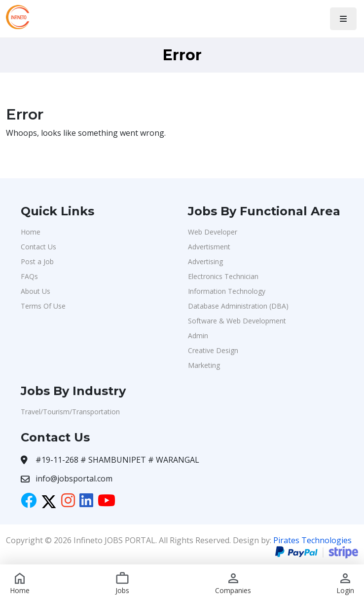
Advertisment (209, 247)
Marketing (204, 365)
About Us (36, 291)
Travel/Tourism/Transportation (70, 412)
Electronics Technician (223, 276)
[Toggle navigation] (343, 19)
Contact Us (38, 247)
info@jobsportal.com (74, 479)
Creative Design (213, 350)
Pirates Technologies (312, 540)
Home (31, 232)
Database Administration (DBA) (238, 306)
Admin (198, 336)
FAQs (29, 276)
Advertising (205, 261)
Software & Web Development (237, 321)
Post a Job (37, 261)
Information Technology (227, 291)
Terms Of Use (43, 306)
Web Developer (213, 232)
